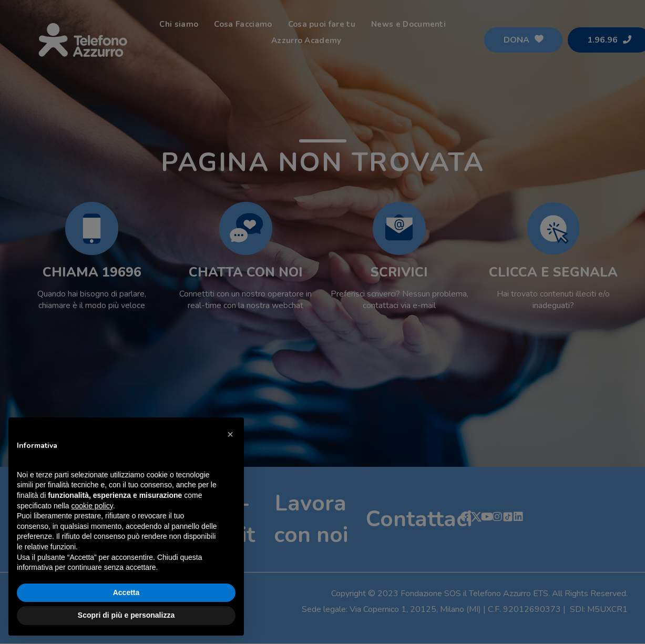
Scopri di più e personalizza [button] (126, 615)
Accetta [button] (126, 592)
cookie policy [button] (92, 506)
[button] (230, 434)
